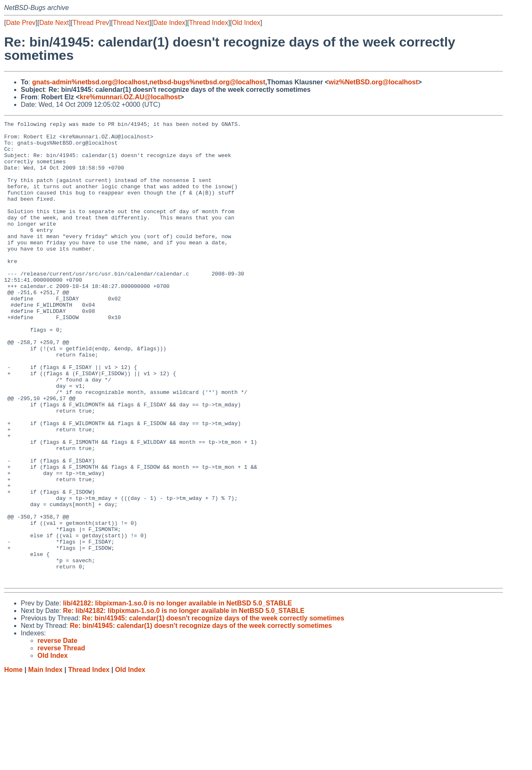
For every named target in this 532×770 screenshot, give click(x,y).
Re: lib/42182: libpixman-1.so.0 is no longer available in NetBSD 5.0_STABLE (183, 703)
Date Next (54, 23)
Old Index (246, 23)
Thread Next (131, 23)
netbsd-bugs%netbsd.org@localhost (208, 82)
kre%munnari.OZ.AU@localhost (130, 97)
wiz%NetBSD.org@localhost (373, 82)
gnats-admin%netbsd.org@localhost (90, 82)
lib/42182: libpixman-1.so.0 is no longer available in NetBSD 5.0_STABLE (177, 695)
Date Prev (21, 23)
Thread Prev (91, 23)
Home (13, 762)
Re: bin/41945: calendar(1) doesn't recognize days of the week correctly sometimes (213, 710)
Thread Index (209, 23)
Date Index (169, 23)
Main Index (46, 762)
